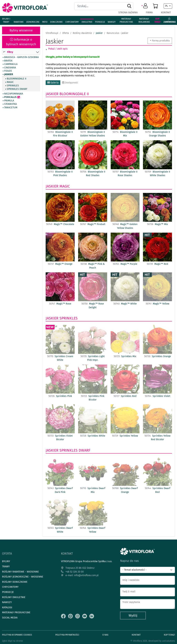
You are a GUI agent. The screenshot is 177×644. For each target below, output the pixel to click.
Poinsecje (100, 22)
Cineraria (10, 68)
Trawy (6, 567)
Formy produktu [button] (161, 41)
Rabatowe (19, 22)
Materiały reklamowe (144, 20)
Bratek (8, 61)
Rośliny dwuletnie (14, 597)
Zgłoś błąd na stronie (12, 641)
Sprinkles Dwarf (17, 89)
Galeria (53, 83)
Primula (9, 101)
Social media (10, 618)
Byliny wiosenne (21, 30)
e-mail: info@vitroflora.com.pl (80, 575)
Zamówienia (170, 20)
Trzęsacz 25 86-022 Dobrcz (78, 568)
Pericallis (10, 97)
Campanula (11, 64)
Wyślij (133, 615)
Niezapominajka (14, 94)
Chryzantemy (72, 22)
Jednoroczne (33, 22)
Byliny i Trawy (6, 20)
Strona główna (128, 13)
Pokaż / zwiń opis (58, 49)
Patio (45, 22)
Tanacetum (11, 107)
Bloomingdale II (17, 79)
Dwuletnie (87, 22)
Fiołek (8, 71)
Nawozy (112, 22)
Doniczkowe (56, 22)
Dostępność (70, 83)
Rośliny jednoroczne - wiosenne (23, 577)
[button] (145, 6)
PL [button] (167, 6)
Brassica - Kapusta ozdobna (21, 57)
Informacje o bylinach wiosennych (21, 42)
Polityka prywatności (67, 635)
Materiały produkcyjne (126, 20)
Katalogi (7, 607)
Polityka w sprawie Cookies (17, 635)
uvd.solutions (169, 641)
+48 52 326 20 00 (72, 572)
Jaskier (9, 74)
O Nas (105, 635)
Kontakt (166, 13)
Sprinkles (13, 85)
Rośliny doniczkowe (15, 582)
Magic (10, 82)
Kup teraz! (157, 20)
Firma (149, 13)
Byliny (6, 561)
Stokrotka (10, 104)
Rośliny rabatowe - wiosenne (20, 572)
